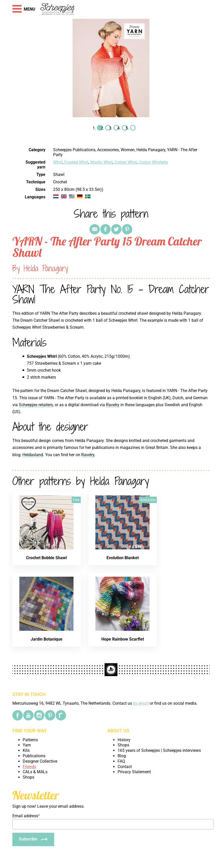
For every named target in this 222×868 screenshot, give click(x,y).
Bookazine (148, 500)
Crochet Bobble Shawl (46, 558)
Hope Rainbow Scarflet (123, 639)
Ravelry (113, 405)
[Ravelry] (61, 715)
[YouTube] (28, 715)
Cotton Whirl (126, 162)
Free (76, 500)
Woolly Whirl (101, 162)
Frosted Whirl (76, 162)
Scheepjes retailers (36, 405)
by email (141, 703)
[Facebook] (18, 715)
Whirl (58, 162)
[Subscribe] (33, 839)
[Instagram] (39, 715)
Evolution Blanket (123, 558)
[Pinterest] (50, 715)
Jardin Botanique (47, 639)
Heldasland (33, 455)
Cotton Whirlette (153, 162)
